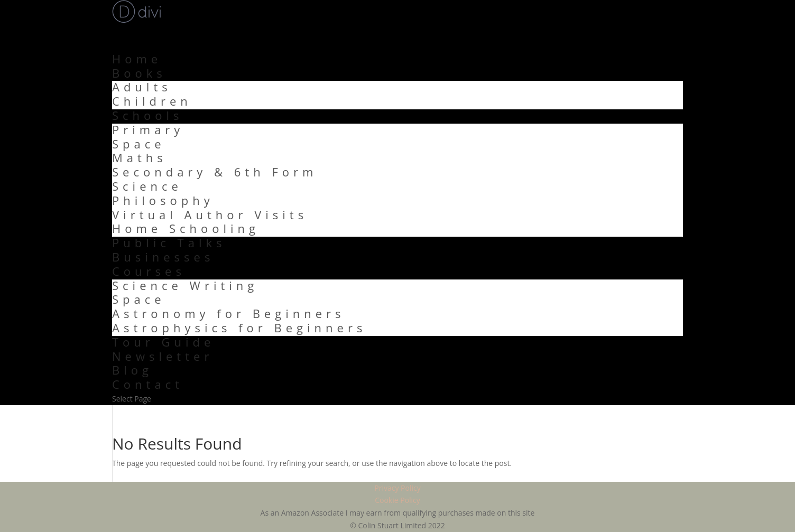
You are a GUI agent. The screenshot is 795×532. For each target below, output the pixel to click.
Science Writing (185, 285)
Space (139, 144)
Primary (148, 129)
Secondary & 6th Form (215, 172)
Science (147, 186)
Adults (142, 87)
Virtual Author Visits (210, 214)
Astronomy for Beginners (229, 313)
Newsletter (163, 356)
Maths (140, 157)
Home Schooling (186, 228)
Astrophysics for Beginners (239, 328)
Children (152, 101)
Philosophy (163, 200)
